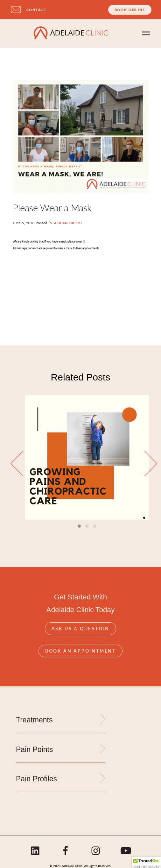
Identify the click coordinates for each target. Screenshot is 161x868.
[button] (79, 526)
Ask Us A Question (81, 628)
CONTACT (37, 10)
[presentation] (17, 464)
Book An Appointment (80, 651)
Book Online (130, 10)
